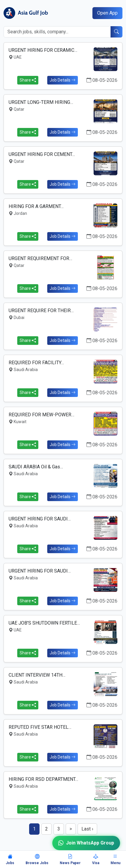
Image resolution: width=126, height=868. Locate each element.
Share (28, 80)
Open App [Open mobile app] (107, 13)
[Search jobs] (57, 32)
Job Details (63, 80)
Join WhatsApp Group (86, 843)
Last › (87, 829)
